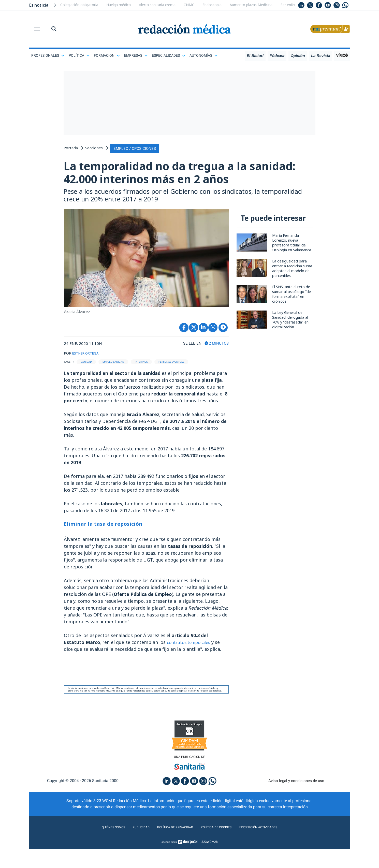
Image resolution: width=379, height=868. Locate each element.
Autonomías (204, 55)
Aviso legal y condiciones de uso (296, 800)
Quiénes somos (99, 847)
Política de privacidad (171, 847)
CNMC (189, 5)
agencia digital (169, 861)
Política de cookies (220, 847)
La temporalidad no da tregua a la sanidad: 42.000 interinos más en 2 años (173, 181)
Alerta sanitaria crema (157, 5)
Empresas (136, 55)
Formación (107, 55)
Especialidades (169, 55)
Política (79, 55)
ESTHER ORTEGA (88, 372)
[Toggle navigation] (37, 29)
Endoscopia (212, 5)
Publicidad (131, 847)
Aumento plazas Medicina (251, 5)
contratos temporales (191, 660)
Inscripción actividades (271, 847)
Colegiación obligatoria (79, 5)
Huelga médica (119, 5)
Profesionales (48, 55)
